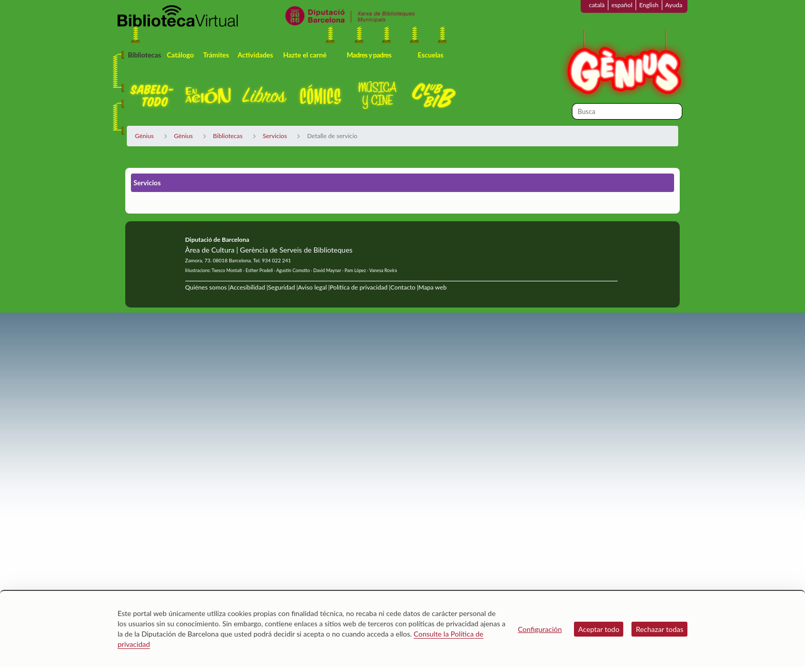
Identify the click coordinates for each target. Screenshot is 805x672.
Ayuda (674, 5)
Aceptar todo (599, 629)
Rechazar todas (659, 629)
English (649, 5)
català (597, 5)
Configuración (540, 629)
